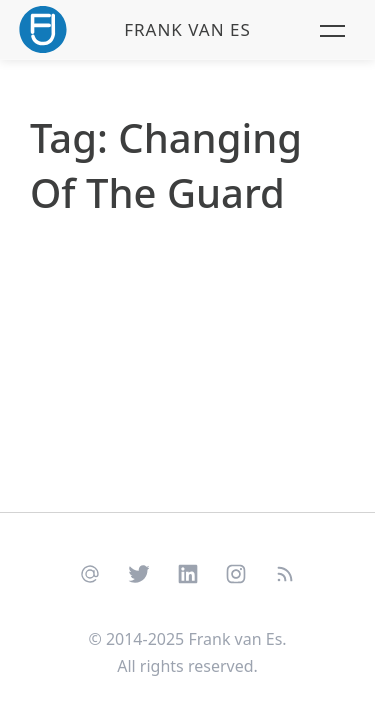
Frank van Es (187, 29)
